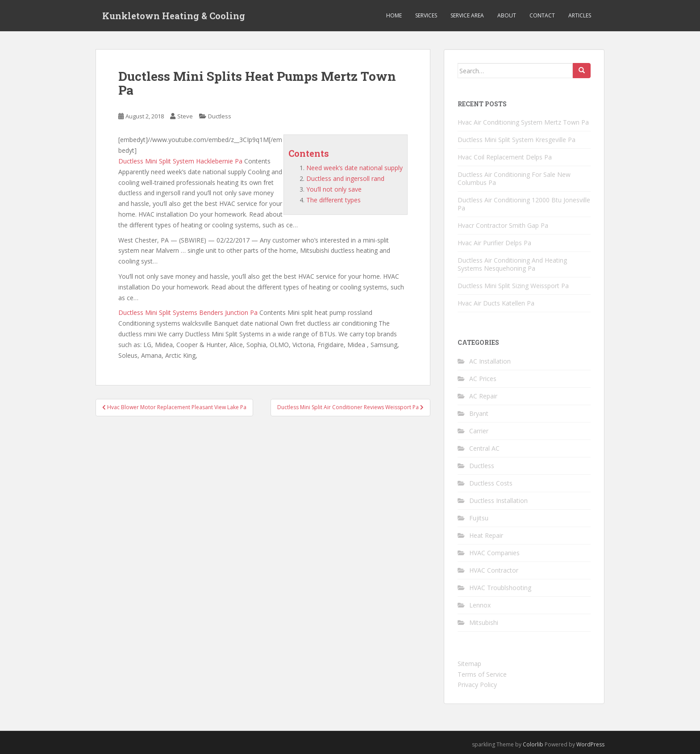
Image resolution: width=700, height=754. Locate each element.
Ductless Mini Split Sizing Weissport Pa (513, 286)
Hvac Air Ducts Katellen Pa (496, 303)
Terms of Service (482, 674)
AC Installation (490, 361)
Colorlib (533, 744)
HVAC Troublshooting (500, 588)
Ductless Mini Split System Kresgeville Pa (517, 140)
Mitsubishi (484, 622)
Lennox (480, 605)
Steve (185, 116)
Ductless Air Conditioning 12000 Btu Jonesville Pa (524, 204)
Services (426, 15)
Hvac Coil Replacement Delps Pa (505, 157)
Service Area (467, 15)
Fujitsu (479, 518)
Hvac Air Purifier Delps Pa (494, 243)
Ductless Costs (491, 483)
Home (394, 15)
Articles (580, 15)
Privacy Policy (477, 685)
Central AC (484, 448)
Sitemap (469, 664)
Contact (542, 15)
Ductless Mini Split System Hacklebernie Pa (180, 161)
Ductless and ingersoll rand (345, 178)
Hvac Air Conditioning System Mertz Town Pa (523, 122)
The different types (333, 200)
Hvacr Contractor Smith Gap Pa (503, 225)
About (507, 15)
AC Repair (483, 396)
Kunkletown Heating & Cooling (174, 16)
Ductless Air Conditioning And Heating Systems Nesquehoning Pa (512, 264)
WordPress (590, 744)
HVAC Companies (494, 553)
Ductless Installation (498, 501)
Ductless (220, 116)
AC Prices (483, 379)
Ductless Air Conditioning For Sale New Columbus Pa (514, 178)
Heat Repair (486, 535)
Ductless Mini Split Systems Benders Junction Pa (188, 312)
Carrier (479, 431)
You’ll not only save (334, 189)
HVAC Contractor (494, 570)
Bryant (479, 413)
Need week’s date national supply (354, 168)
